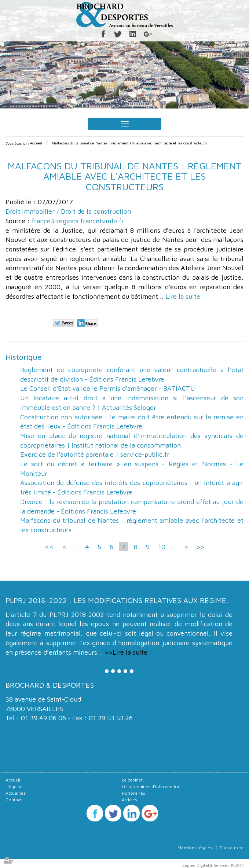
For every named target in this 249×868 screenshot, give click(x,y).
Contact (14, 800)
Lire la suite (183, 296)
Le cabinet (132, 780)
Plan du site (232, 848)
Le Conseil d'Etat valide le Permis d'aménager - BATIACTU (108, 388)
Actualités (16, 793)
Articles (129, 800)
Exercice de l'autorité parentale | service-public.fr (95, 454)
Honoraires (133, 793)
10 (162, 547)
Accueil (36, 143)
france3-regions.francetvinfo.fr (78, 221)
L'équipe (14, 786)
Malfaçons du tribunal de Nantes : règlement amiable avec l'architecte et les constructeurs (129, 143)
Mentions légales (195, 848)
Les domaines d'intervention (151, 786)
